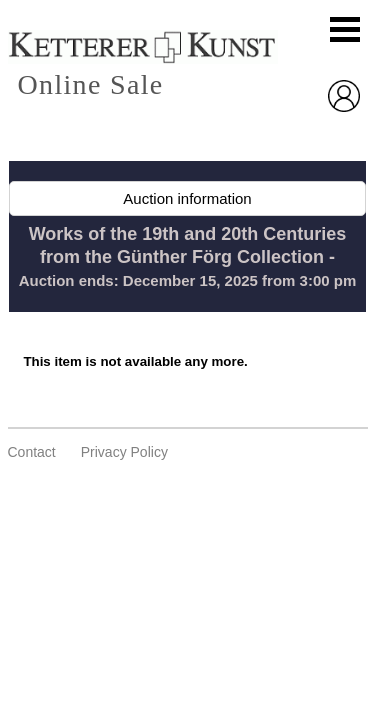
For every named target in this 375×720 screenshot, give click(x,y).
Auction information (187, 198)
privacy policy (124, 452)
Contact (32, 452)
